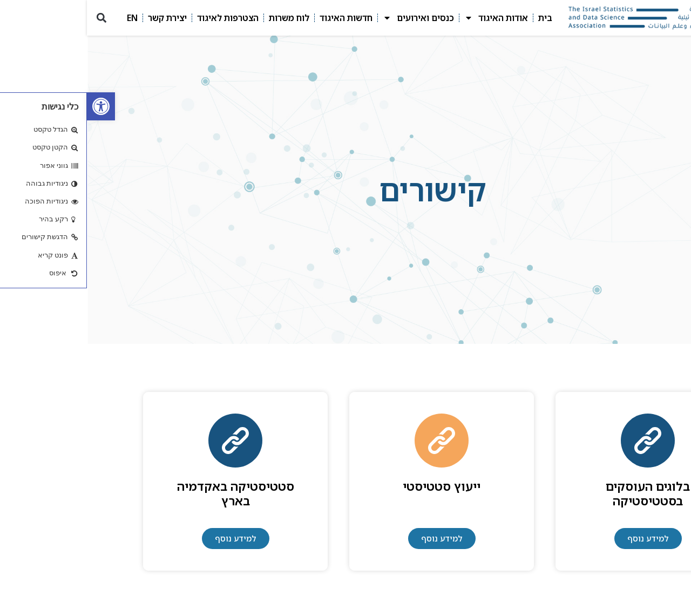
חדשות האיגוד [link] (259, 18)
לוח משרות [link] (202, 18)
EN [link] (45, 18)
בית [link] (458, 18)
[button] (14, 18)
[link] (14, 106)
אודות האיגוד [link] (409, 18)
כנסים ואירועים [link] (331, 18)
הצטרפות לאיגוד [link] (141, 18)
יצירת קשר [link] (80, 18)
